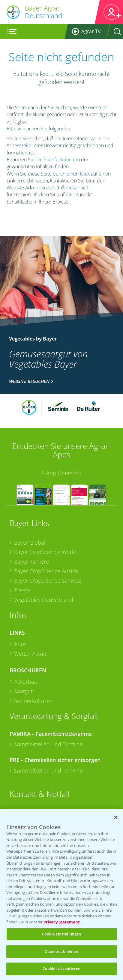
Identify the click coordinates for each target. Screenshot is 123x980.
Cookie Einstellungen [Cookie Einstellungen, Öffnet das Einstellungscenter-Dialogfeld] (62, 934)
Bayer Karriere (31, 562)
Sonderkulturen (33, 701)
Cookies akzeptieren (61, 969)
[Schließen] (116, 817)
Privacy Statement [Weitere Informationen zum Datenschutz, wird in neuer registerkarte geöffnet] (62, 922)
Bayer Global (30, 543)
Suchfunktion (58, 160)
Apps (20, 644)
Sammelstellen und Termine (48, 744)
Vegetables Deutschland (44, 600)
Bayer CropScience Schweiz (48, 580)
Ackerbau (26, 682)
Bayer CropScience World (45, 552)
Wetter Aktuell (31, 654)
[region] (61, 894)
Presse (22, 590)
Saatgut (23, 691)
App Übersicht (64, 473)
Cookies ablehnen (61, 951)
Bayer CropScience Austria (46, 571)
